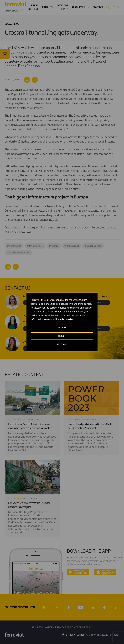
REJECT (62, 336)
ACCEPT (62, 327)
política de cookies (63, 319)
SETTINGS (62, 344)
